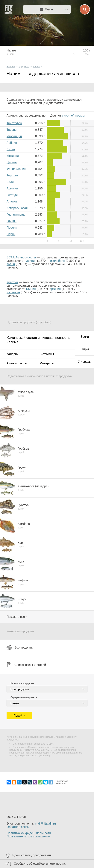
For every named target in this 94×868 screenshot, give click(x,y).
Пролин (12, 228)
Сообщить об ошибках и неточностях (40, 864)
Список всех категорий (26, 665)
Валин (11, 182)
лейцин (31, 261)
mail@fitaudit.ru (45, 824)
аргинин (55, 289)
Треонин (12, 130)
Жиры (85, 349)
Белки (85, 337)
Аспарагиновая (17, 208)
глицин (31, 289)
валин (11, 264)
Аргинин (12, 188)
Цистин (12, 162)
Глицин (12, 221)
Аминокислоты (17, 363)
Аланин (12, 201)
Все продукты (20, 647)
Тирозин (12, 175)
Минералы (47, 363)
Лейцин (12, 143)
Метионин (13, 156)
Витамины (47, 354)
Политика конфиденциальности (29, 833)
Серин (11, 234)
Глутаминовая (16, 215)
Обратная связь (18, 827)
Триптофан (14, 123)
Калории (12, 354)
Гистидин (13, 195)
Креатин (12, 282)
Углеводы (85, 362)
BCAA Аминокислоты (21, 257)
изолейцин (58, 261)
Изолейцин (14, 136)
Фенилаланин (16, 169)
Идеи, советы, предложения (32, 855)
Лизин (11, 149)
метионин (13, 292)
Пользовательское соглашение (28, 836)
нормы (73, 116)
